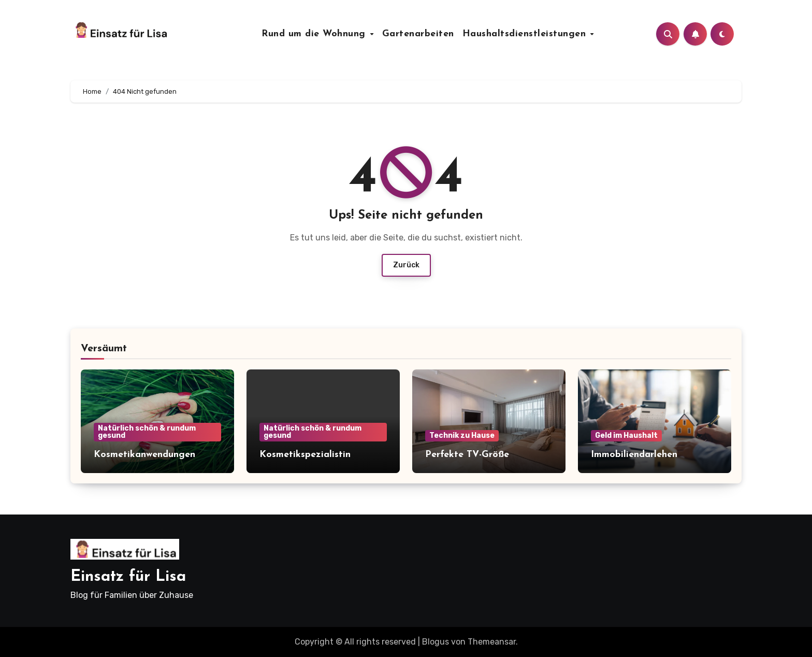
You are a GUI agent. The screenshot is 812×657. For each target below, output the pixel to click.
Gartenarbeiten (418, 34)
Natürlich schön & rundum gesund (147, 432)
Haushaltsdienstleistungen (526, 34)
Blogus (436, 642)
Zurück (406, 265)
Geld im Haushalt (626, 435)
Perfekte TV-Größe (467, 455)
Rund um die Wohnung (315, 34)
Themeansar (492, 642)
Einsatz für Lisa (128, 577)
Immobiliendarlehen (634, 455)
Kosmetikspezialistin (305, 455)
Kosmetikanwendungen (144, 455)
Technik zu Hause (462, 435)
